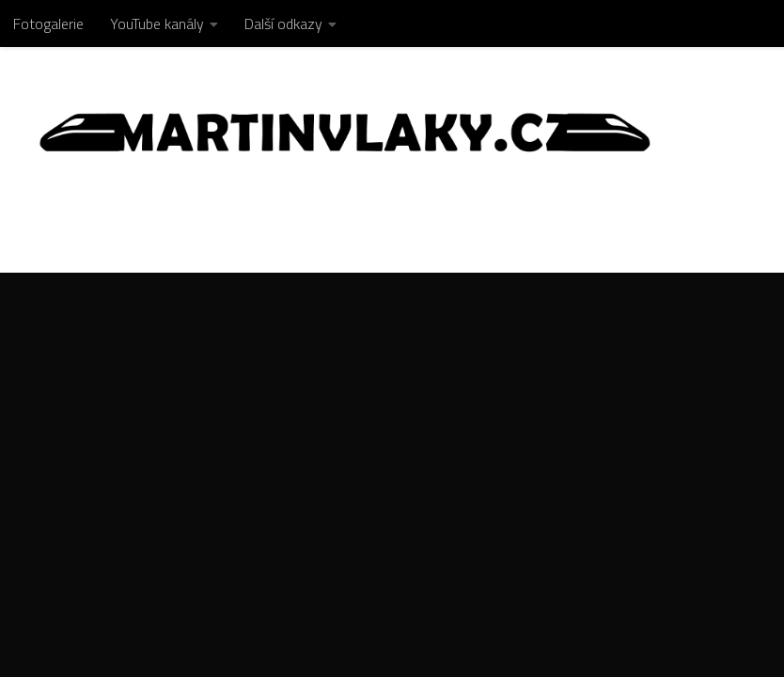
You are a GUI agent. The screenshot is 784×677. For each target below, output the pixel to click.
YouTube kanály (157, 24)
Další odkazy (283, 24)
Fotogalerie (48, 24)
